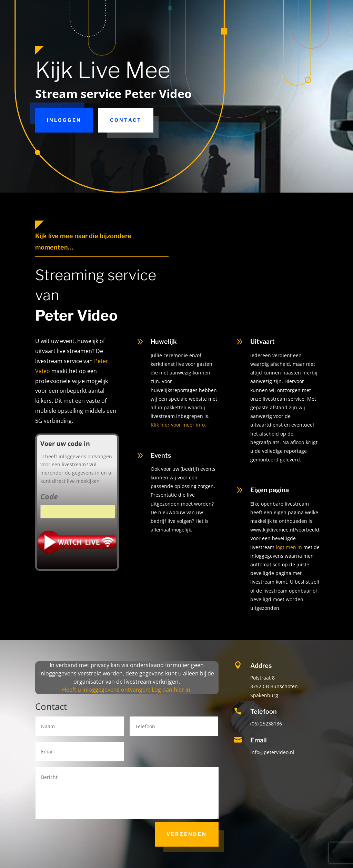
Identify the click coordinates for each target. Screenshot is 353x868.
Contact (126, 120)
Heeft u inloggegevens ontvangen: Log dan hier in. (127, 690)
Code (49, 496)
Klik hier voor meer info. (178, 425)
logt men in (289, 547)
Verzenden (187, 834)
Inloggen (64, 120)
